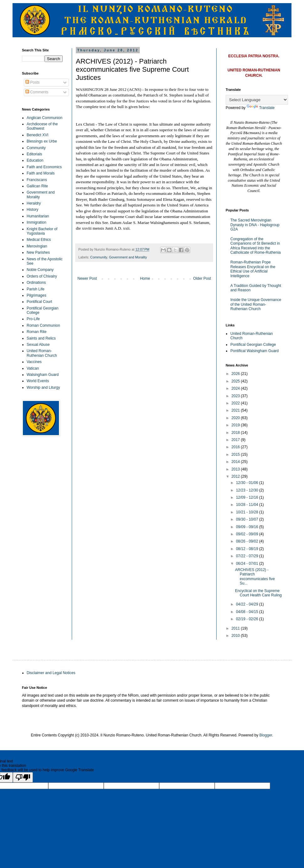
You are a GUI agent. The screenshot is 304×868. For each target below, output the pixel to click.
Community (99, 257)
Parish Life (36, 289)
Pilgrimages (37, 295)
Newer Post (87, 278)
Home (145, 278)
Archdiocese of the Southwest (42, 126)
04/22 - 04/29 (248, 604)
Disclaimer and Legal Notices (51, 673)
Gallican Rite (37, 186)
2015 (236, 455)
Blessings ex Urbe (42, 141)
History (32, 210)
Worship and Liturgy (43, 387)
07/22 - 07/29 (248, 556)
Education (35, 160)
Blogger (266, 735)
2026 (236, 374)
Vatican (33, 368)
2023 (236, 396)
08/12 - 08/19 (248, 549)
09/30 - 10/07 (248, 519)
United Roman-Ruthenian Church (42, 353)
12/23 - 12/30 (248, 490)
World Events (38, 381)
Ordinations (36, 283)
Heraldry (34, 203)
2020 (236, 418)
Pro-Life (33, 319)
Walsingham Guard (43, 375)
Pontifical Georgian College (253, 345)
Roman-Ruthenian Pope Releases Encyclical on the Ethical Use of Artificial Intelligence (253, 269)
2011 (236, 628)
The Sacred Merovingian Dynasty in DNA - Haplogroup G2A (255, 225)
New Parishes (38, 252)
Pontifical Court (39, 302)
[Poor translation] (23, 777)
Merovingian (37, 246)
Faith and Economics (44, 167)
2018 (236, 433)
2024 (236, 388)
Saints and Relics (41, 338)
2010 (236, 636)
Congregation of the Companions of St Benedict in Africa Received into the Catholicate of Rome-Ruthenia (256, 246)
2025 (236, 381)
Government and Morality (128, 257)
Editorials (34, 154)
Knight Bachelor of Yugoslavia (42, 231)
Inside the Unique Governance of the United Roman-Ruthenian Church (256, 304)
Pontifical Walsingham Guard (254, 351)
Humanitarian (38, 216)
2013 (236, 469)
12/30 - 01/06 (248, 483)
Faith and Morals (41, 173)
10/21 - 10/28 (248, 512)
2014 (236, 462)
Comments (37, 92)
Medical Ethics (39, 240)
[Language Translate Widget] (257, 100)
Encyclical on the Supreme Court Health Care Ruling (258, 593)
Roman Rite (37, 332)
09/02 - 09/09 (248, 534)
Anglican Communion (45, 118)
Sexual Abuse (38, 345)
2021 (236, 410)
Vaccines (34, 362)
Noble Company (40, 270)
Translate (261, 108)
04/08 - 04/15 (248, 612)
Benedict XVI (37, 135)
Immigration (37, 222)
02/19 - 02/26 (248, 619)
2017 (236, 440)
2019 (236, 425)
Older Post (202, 278)
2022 (236, 403)
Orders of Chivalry (42, 276)
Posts (32, 82)
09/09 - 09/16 (248, 527)
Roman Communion (43, 325)
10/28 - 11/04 (248, 505)
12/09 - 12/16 (248, 497)
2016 (236, 447)
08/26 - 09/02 (248, 541)
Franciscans (37, 180)
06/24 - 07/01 (248, 564)
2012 (236, 476)
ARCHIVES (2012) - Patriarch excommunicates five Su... (255, 577)
